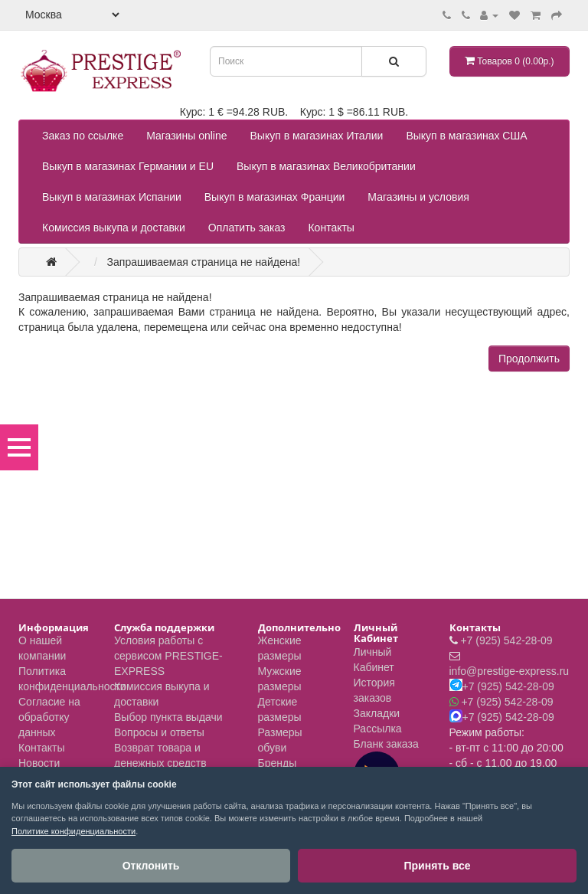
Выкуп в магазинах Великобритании (326, 166)
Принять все (437, 866)
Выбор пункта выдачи (168, 717)
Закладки (377, 713)
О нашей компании (42, 648)
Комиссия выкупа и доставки (114, 228)
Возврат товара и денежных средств (160, 755)
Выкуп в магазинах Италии (317, 136)
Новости (39, 763)
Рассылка (378, 729)
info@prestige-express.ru (510, 671)
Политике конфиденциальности (73, 831)
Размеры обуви (280, 740)
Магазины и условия (418, 197)
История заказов (374, 690)
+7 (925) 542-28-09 (506, 640)
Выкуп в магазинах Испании (112, 197)
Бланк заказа (386, 744)
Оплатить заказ (247, 228)
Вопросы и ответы (159, 732)
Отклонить (151, 866)
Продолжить (529, 359)
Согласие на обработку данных (49, 717)
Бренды (278, 763)
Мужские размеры (280, 679)
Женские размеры (280, 648)
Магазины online (186, 136)
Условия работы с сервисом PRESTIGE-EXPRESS (168, 656)
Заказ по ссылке (83, 136)
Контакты (331, 228)
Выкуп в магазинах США (466, 136)
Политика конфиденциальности (72, 679)
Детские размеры (280, 709)
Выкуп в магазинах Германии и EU (128, 166)
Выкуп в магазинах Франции (275, 197)
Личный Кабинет (374, 660)
